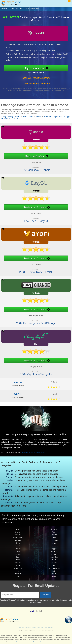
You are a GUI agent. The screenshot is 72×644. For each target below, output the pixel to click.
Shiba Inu (54, 553)
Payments (47, 117)
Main (12, 9)
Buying (3, 117)
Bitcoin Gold (18, 570)
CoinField (18, 394)
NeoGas (18, 564)
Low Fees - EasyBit (34, 220)
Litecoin (54, 531)
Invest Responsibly (42, 627)
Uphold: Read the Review (37, 79)
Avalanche (54, 547)
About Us (22, 627)
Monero (18, 542)
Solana (54, 545)
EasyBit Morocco (34, 213)
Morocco (5, 9)
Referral (39, 117)
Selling (10, 117)
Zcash (54, 575)
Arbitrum (54, 556)
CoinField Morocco (18, 398)
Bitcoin (18, 531)
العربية (32, 611)
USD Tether (54, 542)
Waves (54, 578)
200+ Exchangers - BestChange (34, 322)
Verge (18, 578)
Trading (18, 117)
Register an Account (33, 207)
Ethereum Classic (54, 570)
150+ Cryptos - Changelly (34, 373)
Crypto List (57, 117)
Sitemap (50, 627)
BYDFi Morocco (34, 264)
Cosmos (18, 556)
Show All (9, 501)
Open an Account (36, 68)
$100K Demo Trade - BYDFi (34, 271)
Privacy (34, 627)
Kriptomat (18, 382)
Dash (18, 559)
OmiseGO (18, 575)
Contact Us (28, 627)
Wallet (25, 117)
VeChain (54, 564)
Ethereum (18, 534)
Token (31, 117)
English (20, 9)
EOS (18, 561)
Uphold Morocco (34, 162)
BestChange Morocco (34, 315)
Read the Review (33, 156)
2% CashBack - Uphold (38, 72)
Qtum (54, 567)
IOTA (18, 567)
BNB (18, 545)
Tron (54, 539)
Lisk (18, 573)
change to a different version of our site (34, 452)
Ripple (54, 534)
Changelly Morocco (34, 366)
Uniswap (18, 553)
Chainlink (18, 550)
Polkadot (18, 547)
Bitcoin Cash (54, 559)
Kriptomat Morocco (18, 386)
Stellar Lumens (18, 539)
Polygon (54, 550)
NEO (54, 561)
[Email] (20, 595)
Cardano (54, 536)
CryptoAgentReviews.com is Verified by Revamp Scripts (28, 641)
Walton (54, 573)
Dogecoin (18, 536)
